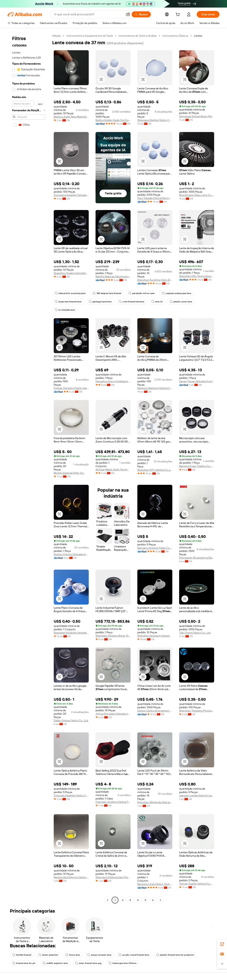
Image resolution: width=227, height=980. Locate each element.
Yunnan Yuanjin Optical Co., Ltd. (197, 884)
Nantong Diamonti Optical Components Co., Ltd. (155, 388)
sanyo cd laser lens (99, 955)
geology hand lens (100, 302)
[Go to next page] (160, 900)
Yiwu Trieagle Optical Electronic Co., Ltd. (155, 198)
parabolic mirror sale (141, 293)
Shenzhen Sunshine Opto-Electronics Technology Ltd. (155, 280)
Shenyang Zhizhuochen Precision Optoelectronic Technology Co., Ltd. (113, 877)
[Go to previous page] (107, 900)
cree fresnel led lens (131, 302)
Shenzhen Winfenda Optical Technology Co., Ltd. (155, 802)
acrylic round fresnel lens (134, 955)
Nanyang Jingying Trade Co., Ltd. (155, 548)
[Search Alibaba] (88, 14)
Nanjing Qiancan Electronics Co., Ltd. (113, 276)
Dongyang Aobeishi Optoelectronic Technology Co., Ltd (71, 195)
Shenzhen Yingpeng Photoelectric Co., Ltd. (197, 711)
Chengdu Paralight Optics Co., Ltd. (71, 795)
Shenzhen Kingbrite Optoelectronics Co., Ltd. (71, 633)
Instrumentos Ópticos (175, 36)
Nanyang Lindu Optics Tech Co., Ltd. (155, 884)
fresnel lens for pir (24, 963)
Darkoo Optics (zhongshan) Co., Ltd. (155, 711)
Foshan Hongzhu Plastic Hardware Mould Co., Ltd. (71, 388)
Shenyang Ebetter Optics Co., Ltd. (155, 120)
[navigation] (29, 468)
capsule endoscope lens (176, 293)
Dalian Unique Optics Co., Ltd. (71, 721)
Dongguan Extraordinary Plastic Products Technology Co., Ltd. (197, 116)
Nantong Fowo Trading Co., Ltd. (197, 466)
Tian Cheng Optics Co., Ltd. (195, 633)
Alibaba (56, 36)
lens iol (157, 302)
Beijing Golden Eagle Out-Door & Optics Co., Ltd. (113, 120)
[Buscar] (141, 14)
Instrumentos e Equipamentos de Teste (90, 36)
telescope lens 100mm (123, 963)
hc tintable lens (65, 310)
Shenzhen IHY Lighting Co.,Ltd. (155, 470)
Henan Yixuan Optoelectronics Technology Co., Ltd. (197, 381)
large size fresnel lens (68, 302)
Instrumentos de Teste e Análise (138, 36)
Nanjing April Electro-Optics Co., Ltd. (71, 877)
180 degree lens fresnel (107, 293)
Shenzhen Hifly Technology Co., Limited (197, 276)
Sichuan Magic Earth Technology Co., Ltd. (113, 470)
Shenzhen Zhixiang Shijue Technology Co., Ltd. (113, 636)
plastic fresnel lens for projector (175, 955)
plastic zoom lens (181, 302)
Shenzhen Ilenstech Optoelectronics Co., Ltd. (155, 636)
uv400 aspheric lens (55, 963)
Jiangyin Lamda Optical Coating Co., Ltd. (197, 795)
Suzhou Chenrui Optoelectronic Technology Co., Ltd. (71, 554)
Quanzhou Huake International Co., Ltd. (71, 273)
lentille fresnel (22, 955)
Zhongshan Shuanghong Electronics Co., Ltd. (197, 558)
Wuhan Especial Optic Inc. (69, 473)
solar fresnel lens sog (88, 963)
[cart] (178, 15)
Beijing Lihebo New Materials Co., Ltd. (71, 117)
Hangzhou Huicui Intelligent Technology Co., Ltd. (113, 381)
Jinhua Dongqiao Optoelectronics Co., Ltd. (113, 714)
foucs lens (73, 955)
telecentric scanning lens (70, 293)
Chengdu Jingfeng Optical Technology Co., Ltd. (113, 802)
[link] (222, 944)
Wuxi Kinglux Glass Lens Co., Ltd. (197, 195)
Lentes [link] (198, 36)
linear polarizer (48, 955)
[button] (128, 14)
